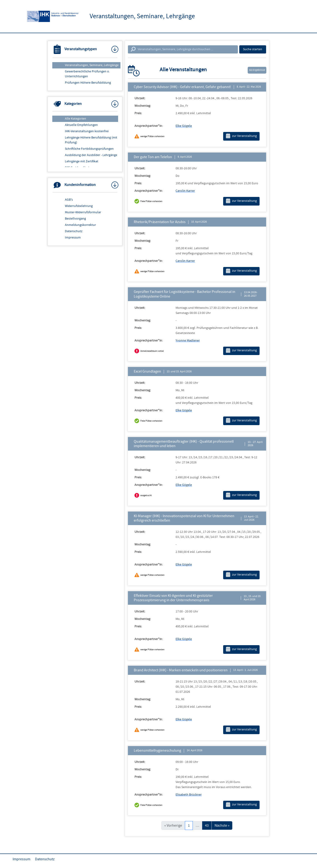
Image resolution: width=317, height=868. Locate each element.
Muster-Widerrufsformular (83, 212)
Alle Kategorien (76, 119)
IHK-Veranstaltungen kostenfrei (87, 131)
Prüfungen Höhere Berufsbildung (88, 83)
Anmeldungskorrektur (80, 225)
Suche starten (253, 49)
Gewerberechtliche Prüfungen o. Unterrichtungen (87, 74)
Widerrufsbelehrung (79, 206)
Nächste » (222, 825)
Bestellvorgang (75, 219)
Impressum (73, 238)
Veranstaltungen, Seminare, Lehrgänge (92, 65)
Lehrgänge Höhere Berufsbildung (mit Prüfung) (91, 140)
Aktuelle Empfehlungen (81, 125)
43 (207, 825)
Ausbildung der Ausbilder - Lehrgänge (91, 155)
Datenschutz (74, 231)
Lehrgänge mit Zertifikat (82, 161)
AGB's (69, 200)
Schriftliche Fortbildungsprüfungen (89, 149)
